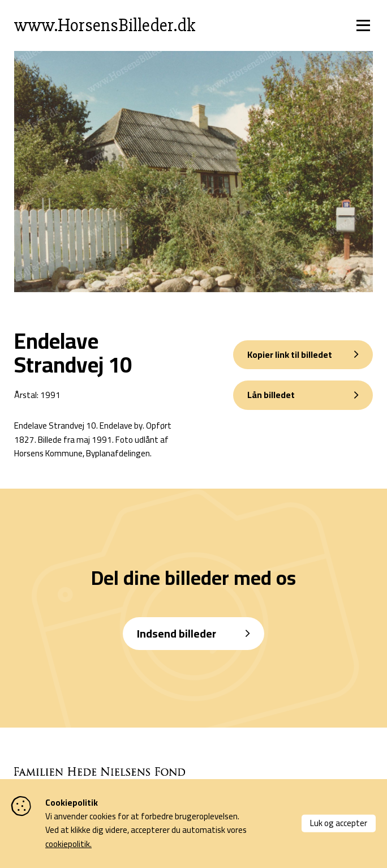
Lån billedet (271, 395)
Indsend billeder (177, 633)
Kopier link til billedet (290, 354)
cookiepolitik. (68, 844)
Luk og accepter (339, 823)
